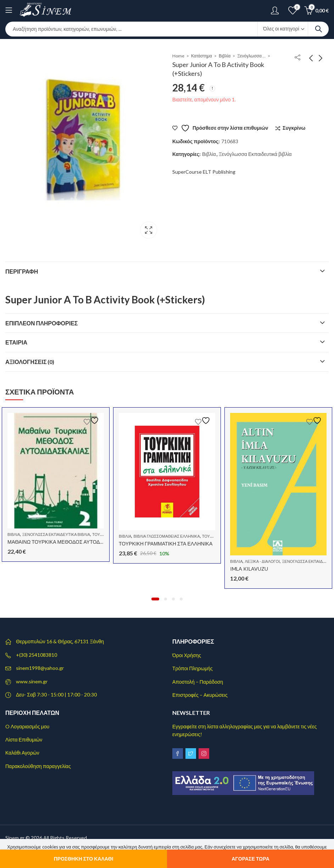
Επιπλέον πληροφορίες (41, 323)
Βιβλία (225, 56)
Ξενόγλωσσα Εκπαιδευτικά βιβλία (251, 56)
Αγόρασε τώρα (250, 859)
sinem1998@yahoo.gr (40, 668)
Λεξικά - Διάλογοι (262, 561)
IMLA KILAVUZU (249, 569)
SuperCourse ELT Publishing (204, 172)
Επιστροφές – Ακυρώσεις (200, 695)
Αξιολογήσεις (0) (30, 362)
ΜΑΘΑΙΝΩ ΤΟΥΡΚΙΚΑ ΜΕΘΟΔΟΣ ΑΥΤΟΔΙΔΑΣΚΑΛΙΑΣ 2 (70, 542)
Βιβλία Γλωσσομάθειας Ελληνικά (166, 536)
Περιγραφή (22, 271)
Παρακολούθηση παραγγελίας (38, 766)
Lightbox (149, 230)
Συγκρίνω (294, 128)
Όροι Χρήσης (187, 655)
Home (178, 56)
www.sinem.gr (32, 681)
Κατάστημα (202, 56)
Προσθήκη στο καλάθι (84, 859)
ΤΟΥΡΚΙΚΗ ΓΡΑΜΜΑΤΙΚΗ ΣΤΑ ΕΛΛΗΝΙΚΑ (166, 544)
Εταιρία (16, 342)
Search (318, 29)
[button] (155, 599)
